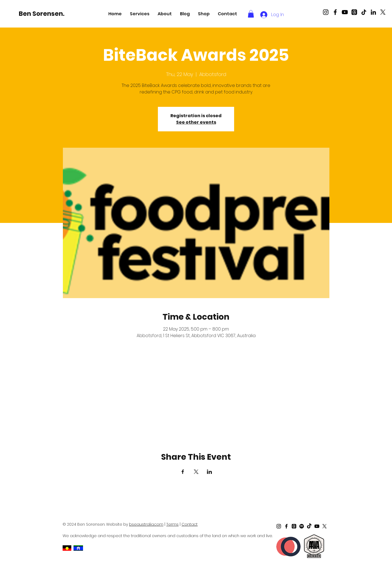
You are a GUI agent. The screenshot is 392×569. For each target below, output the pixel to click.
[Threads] (354, 12)
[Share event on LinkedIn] (209, 472)
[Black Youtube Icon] (345, 12)
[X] (383, 12)
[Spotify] (302, 526)
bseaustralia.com (146, 524)
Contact (190, 524)
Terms (172, 524)
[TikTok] (364, 12)
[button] (140, 14)
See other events (196, 122)
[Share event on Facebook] (183, 472)
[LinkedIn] (373, 12)
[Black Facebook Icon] (335, 12)
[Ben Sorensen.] (42, 14)
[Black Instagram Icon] (326, 12)
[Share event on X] (196, 472)
